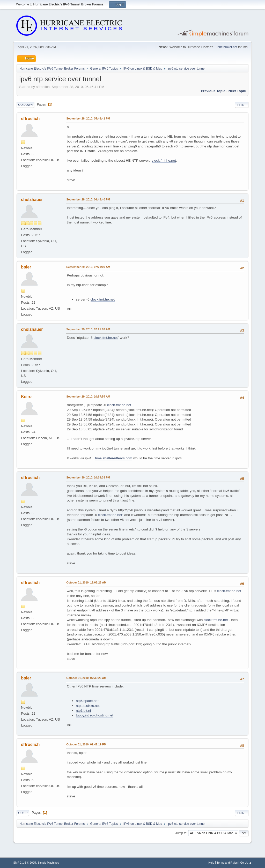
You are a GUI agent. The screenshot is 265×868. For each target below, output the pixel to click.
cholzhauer (32, 200)
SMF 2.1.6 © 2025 (25, 863)
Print (242, 105)
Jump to (181, 833)
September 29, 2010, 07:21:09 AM (88, 267)
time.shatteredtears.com (114, 458)
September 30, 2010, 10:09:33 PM (88, 477)
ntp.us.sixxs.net (88, 706)
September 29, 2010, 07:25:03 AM (88, 329)
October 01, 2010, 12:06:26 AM (86, 582)
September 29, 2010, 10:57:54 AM (88, 396)
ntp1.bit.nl (83, 711)
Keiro (26, 397)
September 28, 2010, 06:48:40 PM (88, 199)
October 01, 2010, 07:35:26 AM (86, 678)
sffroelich (30, 119)
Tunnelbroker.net (226, 47)
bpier (26, 267)
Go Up (23, 813)
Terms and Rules (227, 863)
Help (211, 863)
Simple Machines (48, 863)
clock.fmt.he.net (164, 160)
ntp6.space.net (87, 701)
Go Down (25, 105)
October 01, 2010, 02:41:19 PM (86, 744)
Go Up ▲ (246, 863)
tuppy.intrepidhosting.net (94, 715)
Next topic (237, 91)
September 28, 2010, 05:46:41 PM (88, 118)
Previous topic (213, 91)
